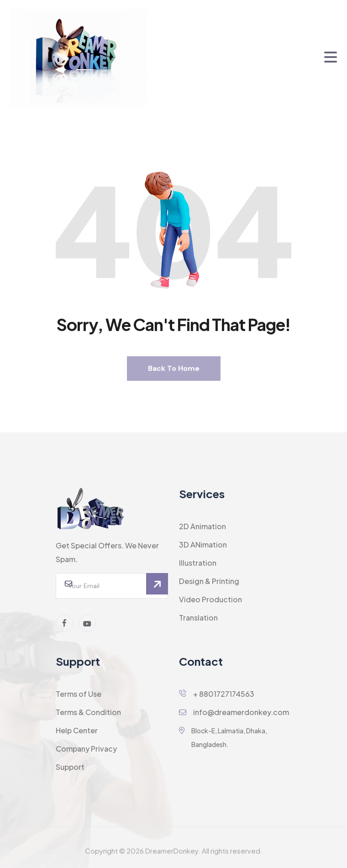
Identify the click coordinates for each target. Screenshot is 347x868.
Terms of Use (79, 694)
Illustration (198, 563)
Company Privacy (86, 749)
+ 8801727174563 (217, 694)
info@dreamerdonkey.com (234, 712)
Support (70, 767)
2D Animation (202, 526)
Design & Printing (209, 581)
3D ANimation (203, 544)
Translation (198, 618)
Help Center (77, 730)
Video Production (210, 599)
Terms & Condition (88, 712)
